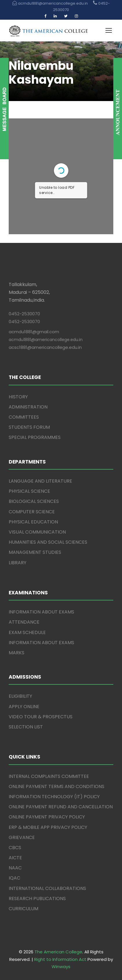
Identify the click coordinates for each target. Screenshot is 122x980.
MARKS (17, 653)
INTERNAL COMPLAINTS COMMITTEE (49, 776)
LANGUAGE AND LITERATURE (40, 481)
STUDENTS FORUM (29, 427)
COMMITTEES (24, 417)
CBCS (15, 848)
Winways (61, 967)
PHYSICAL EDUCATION (33, 522)
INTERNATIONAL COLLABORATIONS (47, 888)
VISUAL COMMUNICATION (37, 532)
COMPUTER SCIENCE (32, 512)
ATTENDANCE (24, 622)
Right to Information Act (60, 959)
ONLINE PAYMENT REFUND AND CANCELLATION (61, 807)
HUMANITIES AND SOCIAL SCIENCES (48, 542)
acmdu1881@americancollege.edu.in (46, 340)
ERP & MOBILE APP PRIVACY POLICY (48, 827)
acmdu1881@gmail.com (34, 332)
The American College (58, 952)
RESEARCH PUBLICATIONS (37, 899)
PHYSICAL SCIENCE (29, 491)
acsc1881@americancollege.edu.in (45, 347)
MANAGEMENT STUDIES (35, 552)
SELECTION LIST (26, 727)
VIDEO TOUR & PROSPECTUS (41, 717)
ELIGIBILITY (20, 696)
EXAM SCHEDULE (27, 632)
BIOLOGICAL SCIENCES (34, 501)
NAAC (15, 868)
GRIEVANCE (22, 837)
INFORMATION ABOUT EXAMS (41, 612)
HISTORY (18, 397)
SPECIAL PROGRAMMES (35, 437)
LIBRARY (18, 563)
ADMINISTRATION (28, 407)
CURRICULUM (23, 909)
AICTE (15, 858)
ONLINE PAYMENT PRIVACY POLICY (47, 817)
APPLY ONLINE (24, 707)
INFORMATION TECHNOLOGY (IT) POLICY (54, 797)
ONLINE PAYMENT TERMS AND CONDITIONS (57, 786)
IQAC (14, 878)
